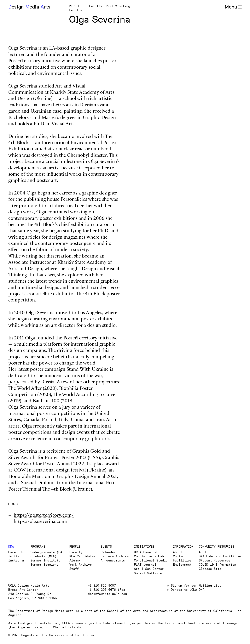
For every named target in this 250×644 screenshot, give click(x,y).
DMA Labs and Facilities (220, 556)
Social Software (148, 573)
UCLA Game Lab (146, 552)
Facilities (182, 561)
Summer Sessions (44, 565)
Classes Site (210, 569)
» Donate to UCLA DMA (186, 590)
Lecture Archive (115, 556)
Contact (179, 556)
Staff (74, 569)
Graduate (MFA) (43, 556)
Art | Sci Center (149, 569)
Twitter (15, 556)
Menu (233, 7)
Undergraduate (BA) (47, 552)
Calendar (108, 552)
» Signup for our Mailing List (194, 586)
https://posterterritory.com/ (44, 516)
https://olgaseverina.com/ (41, 522)
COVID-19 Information (217, 565)
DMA (11, 547)
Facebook (16, 552)
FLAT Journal (145, 565)
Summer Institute (45, 561)
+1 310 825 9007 (102, 586)
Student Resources (215, 561)
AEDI (203, 552)
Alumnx (75, 561)
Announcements (113, 561)
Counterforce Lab (149, 556)
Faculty (76, 552)
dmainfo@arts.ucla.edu (107, 594)
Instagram (17, 561)
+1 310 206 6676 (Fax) (107, 590)
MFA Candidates (82, 556)
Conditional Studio (151, 561)
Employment (182, 565)
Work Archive (81, 565)
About (178, 552)
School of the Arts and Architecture (140, 611)
